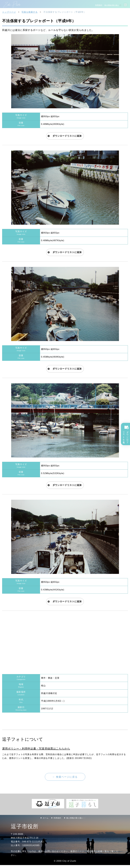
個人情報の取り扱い (111, 5)
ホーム (45, 821)
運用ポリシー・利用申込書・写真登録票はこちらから (36, 751)
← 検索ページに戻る (65, 780)
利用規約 (98, 5)
